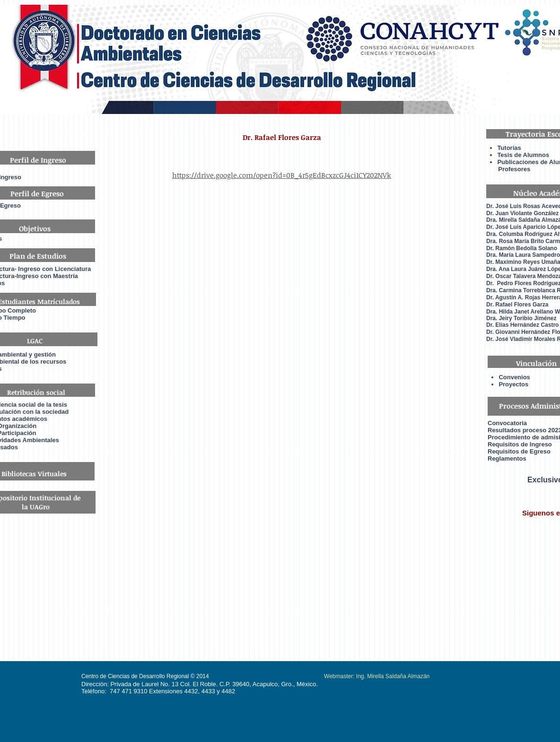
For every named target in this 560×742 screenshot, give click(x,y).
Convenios (514, 377)
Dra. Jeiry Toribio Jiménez (521, 318)
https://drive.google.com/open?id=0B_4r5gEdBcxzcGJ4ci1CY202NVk (282, 175)
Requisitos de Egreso (519, 451)
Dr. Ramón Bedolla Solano (522, 248)
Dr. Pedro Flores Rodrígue (522, 283)
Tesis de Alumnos (524, 155)
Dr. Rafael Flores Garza (517, 305)
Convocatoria (507, 423)
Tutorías (509, 148)
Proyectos (513, 384)
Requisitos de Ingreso (520, 444)
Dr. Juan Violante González (522, 213)
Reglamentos (507, 458)
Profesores (508, 169)
